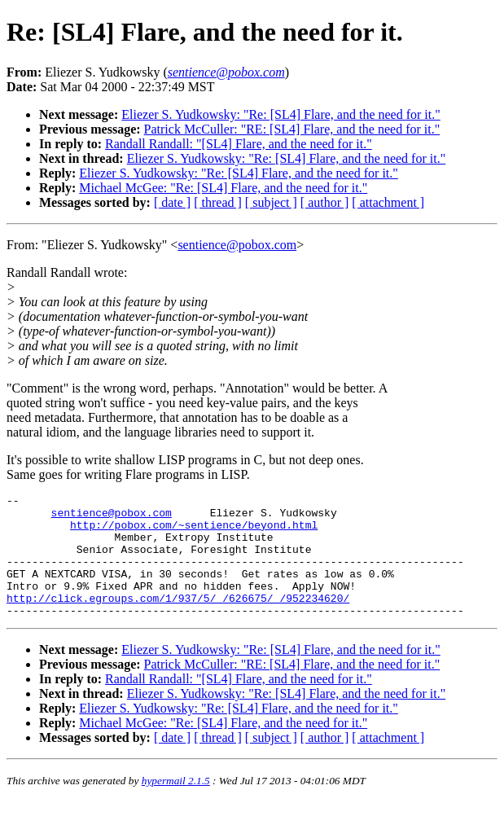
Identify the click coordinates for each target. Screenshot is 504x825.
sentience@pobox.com (237, 245)
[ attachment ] (388, 202)
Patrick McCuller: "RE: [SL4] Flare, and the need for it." (292, 129)
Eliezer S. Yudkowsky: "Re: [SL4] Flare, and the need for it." (281, 114)
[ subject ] (271, 202)
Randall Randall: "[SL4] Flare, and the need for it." (239, 144)
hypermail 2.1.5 (176, 805)
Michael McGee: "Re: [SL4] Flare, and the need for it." (223, 188)
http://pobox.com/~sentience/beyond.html (194, 532)
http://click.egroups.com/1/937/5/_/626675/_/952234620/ (178, 620)
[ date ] (172, 202)
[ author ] (325, 202)
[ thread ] (218, 202)
